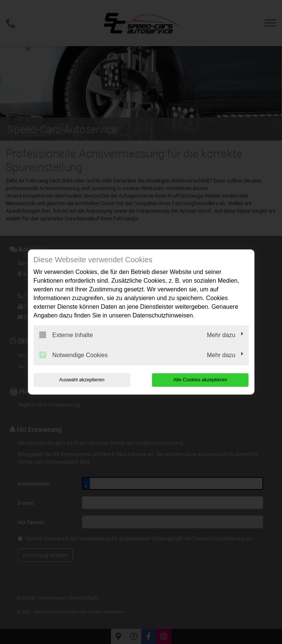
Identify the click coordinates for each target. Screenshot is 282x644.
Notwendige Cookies (74, 355)
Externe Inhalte (66, 335)
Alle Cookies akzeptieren (200, 380)
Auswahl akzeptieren (82, 380)
